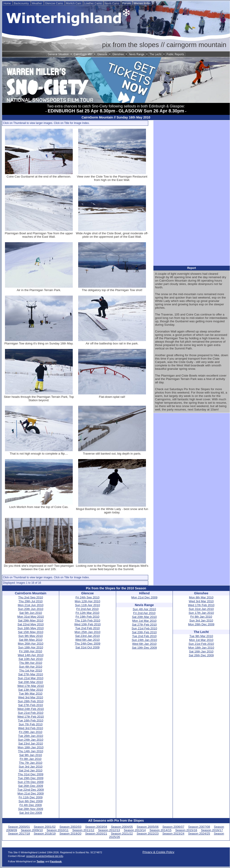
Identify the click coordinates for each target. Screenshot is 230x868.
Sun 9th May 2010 (31, 636)
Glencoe (102, 54)
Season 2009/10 (32, 830)
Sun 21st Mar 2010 (31, 678)
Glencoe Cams (54, 3)
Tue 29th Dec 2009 (31, 778)
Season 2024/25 (199, 834)
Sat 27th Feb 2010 (31, 705)
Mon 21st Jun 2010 (31, 605)
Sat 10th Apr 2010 (31, 659)
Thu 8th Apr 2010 (31, 663)
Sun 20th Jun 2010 (31, 609)
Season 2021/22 (122, 834)
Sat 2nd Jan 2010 (31, 770)
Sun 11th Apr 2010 (87, 605)
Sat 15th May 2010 (31, 632)
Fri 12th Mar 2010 (88, 613)
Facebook (56, 861)
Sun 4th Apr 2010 (31, 667)
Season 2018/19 (45, 834)
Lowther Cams (93, 3)
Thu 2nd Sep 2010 (31, 597)
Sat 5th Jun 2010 (31, 613)
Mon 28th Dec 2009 (201, 624)
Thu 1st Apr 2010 (31, 670)
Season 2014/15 (161, 830)
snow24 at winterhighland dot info (45, 856)
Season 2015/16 (186, 830)
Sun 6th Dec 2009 (31, 801)
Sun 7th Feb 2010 (31, 724)
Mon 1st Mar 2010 (144, 621)
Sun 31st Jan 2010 (201, 609)
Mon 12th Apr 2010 (88, 601)
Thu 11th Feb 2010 (88, 620)
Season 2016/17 (212, 830)
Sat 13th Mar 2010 (31, 690)
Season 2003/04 (96, 827)
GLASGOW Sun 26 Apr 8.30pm (151, 111)
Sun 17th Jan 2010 (201, 613)
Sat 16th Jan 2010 (201, 651)
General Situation (58, 54)
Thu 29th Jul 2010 (31, 601)
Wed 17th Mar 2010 (31, 686)
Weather (37, 3)
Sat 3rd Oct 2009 (31, 813)
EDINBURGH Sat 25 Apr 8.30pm (81, 111)
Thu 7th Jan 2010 (31, 763)
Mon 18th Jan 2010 (31, 747)
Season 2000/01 (19, 827)
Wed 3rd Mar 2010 (31, 697)
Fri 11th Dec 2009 (31, 797)
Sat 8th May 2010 (31, 640)
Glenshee (118, 54)
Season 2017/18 (19, 834)
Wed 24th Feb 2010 (31, 709)
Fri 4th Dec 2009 (31, 805)
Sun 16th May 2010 (31, 628)
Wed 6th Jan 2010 (87, 640)
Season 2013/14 (135, 830)
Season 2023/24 (173, 834)
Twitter (41, 861)
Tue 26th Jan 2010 (31, 736)
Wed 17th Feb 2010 (31, 717)
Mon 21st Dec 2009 (31, 793)
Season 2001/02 (45, 827)
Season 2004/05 (122, 827)
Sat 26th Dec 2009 (31, 786)
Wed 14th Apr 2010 (31, 655)
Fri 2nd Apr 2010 (88, 609)
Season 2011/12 (83, 830)
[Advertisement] (192, 193)
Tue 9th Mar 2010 (31, 694)
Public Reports (175, 54)
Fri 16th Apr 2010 (31, 651)
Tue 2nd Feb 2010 (87, 628)
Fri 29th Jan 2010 (31, 732)
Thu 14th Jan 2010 (31, 751)
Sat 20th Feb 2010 (144, 632)
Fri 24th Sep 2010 (87, 597)
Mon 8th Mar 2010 (201, 597)
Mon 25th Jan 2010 (87, 632)
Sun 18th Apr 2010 (31, 647)
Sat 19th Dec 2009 (144, 648)
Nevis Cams (112, 3)
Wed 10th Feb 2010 (88, 624)
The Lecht (155, 54)
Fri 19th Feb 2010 (88, 617)
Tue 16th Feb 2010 (31, 720)
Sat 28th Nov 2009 (31, 809)
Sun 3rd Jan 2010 (31, 767)
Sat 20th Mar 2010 (31, 682)
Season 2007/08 (199, 827)
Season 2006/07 (173, 827)
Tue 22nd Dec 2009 (31, 790)
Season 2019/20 (70, 834)
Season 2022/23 (148, 834)
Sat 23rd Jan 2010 (31, 743)
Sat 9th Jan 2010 (31, 755)
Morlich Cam (74, 3)
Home (8, 3)
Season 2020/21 (96, 834)
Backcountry (22, 3)
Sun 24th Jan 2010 (31, 740)
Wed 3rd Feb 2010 (31, 728)
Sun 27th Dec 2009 (31, 782)
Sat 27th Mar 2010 (31, 674)
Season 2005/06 (148, 827)
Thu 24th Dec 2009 (87, 644)
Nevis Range (137, 54)
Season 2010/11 (57, 830)
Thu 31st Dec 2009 (31, 774)
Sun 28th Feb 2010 (31, 701)
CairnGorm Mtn (83, 54)
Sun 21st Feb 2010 (31, 713)
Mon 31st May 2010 (31, 617)
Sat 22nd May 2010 (31, 624)
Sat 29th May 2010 (31, 620)
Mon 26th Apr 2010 (31, 644)
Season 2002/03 (70, 827)
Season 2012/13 (109, 830)
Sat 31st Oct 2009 (88, 647)
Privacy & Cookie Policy (158, 852)
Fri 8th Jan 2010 (31, 759)
